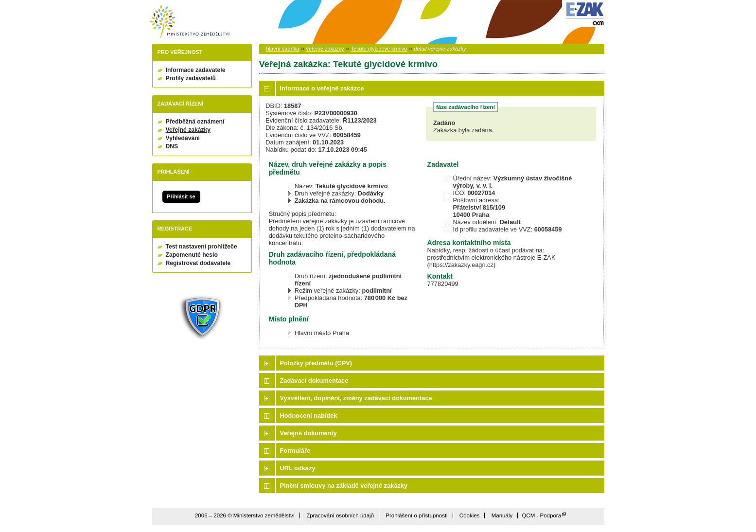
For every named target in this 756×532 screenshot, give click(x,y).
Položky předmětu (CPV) (316, 363)
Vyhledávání (183, 138)
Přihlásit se (181, 196)
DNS (172, 146)
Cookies (470, 515)
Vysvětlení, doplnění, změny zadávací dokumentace (356, 398)
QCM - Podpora (541, 515)
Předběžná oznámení (195, 122)
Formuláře (295, 451)
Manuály (502, 515)
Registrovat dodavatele (198, 263)
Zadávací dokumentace (314, 381)
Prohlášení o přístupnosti (416, 515)
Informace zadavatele (196, 70)
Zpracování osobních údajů (340, 515)
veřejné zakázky (325, 49)
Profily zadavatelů (191, 78)
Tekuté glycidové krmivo (379, 49)
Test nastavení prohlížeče (202, 247)
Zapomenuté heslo (192, 255)
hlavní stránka (283, 49)
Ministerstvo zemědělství (190, 22)
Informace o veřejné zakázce (322, 88)
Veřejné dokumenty (308, 433)
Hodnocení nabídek (309, 416)
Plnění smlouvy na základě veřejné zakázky (344, 486)
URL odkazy (298, 468)
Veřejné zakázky (188, 130)
